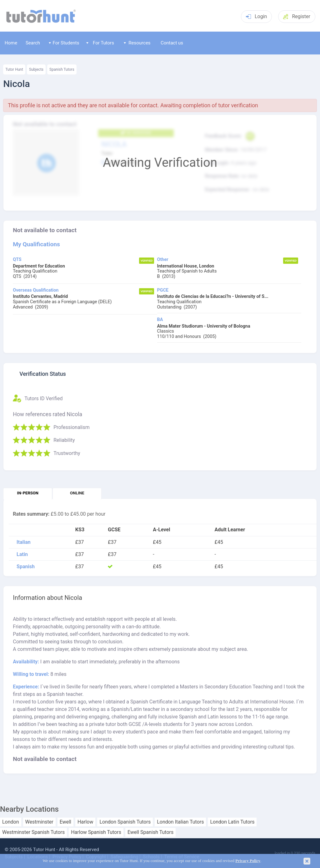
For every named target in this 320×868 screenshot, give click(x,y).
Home (11, 43)
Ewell (65, 822)
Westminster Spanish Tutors (33, 832)
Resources (137, 43)
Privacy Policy (248, 861)
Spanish (26, 567)
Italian (24, 542)
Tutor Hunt (14, 69)
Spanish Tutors (62, 69)
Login (256, 16)
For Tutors (100, 43)
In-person (28, 493)
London (11, 822)
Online (77, 493)
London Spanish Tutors (125, 822)
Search (33, 43)
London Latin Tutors (232, 822)
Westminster (39, 822)
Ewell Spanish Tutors (150, 832)
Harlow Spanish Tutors (96, 832)
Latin (22, 554)
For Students (64, 43)
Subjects (36, 69)
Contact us (172, 43)
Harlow (85, 822)
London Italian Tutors (180, 822)
